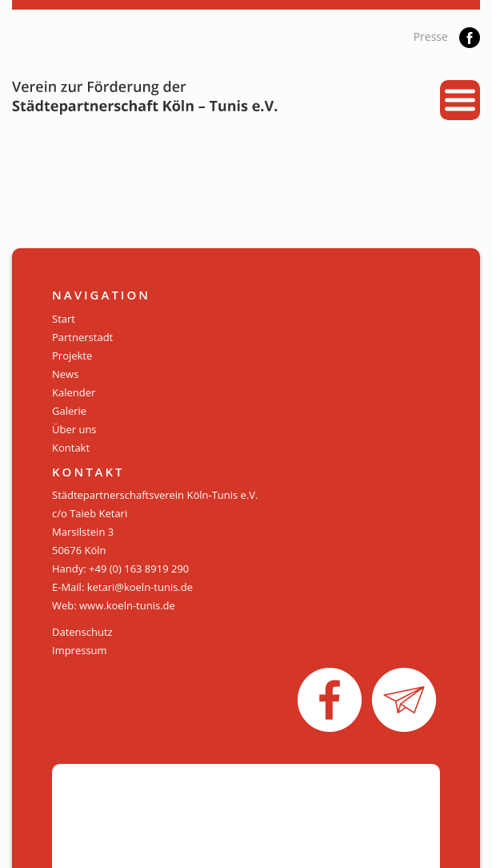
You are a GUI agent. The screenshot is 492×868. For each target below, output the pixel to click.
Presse (431, 36)
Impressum (80, 650)
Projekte (72, 356)
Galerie (69, 411)
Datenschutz (82, 632)
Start (64, 319)
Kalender (74, 392)
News (65, 374)
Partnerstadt (82, 337)
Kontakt (71, 448)
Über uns (74, 429)
